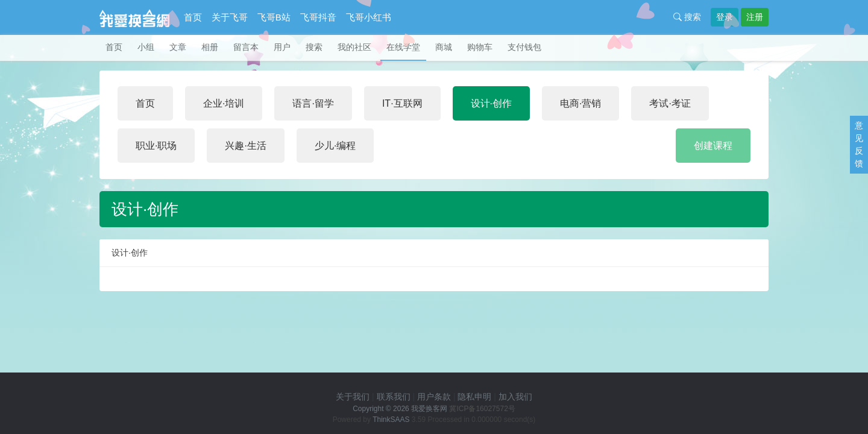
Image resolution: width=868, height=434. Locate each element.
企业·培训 (224, 103)
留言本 (246, 47)
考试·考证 (670, 103)
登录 (725, 17)
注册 (755, 17)
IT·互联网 (402, 103)
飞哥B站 (274, 17)
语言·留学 (313, 103)
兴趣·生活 (245, 146)
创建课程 (713, 146)
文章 (178, 47)
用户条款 (434, 397)
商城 (444, 47)
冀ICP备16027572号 (482, 409)
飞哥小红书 (369, 17)
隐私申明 (474, 397)
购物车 (480, 47)
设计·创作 (491, 103)
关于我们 (353, 397)
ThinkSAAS (391, 420)
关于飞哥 (230, 17)
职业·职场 (156, 146)
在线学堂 (403, 47)
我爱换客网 (429, 409)
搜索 (687, 17)
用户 (282, 47)
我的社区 (354, 47)
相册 (210, 47)
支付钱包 (524, 47)
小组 (146, 47)
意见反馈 (859, 144)
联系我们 (394, 397)
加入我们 (515, 397)
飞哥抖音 (318, 17)
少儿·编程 (335, 146)
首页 (193, 17)
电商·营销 (580, 103)
